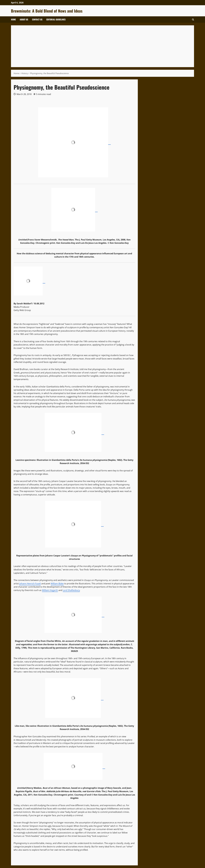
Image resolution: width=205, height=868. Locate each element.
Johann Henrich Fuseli (30, 584)
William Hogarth (50, 590)
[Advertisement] (92, 46)
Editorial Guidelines (56, 19)
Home (13, 19)
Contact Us (37, 19)
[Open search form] (193, 20)
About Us (24, 19)
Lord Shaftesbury (71, 590)
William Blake (57, 584)
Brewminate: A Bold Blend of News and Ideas (47, 11)
